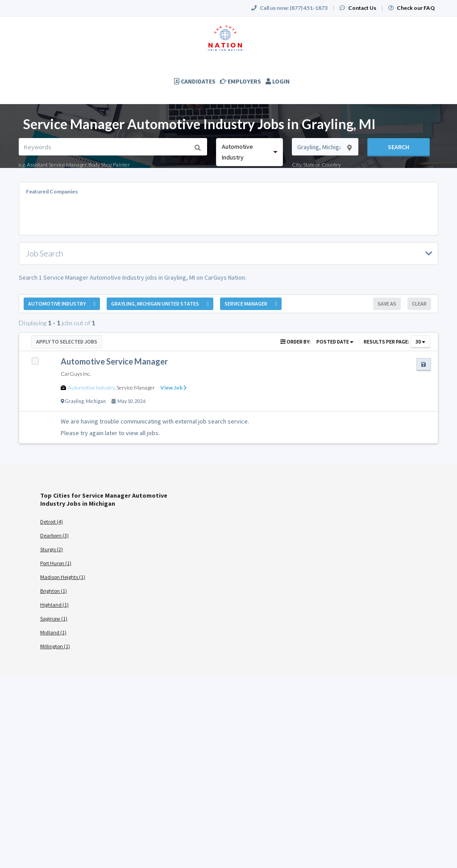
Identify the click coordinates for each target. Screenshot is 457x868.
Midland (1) (53, 632)
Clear (419, 304)
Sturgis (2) (52, 549)
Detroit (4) (52, 522)
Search (399, 147)
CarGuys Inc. (76, 374)
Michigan (96, 401)
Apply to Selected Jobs (67, 342)
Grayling (75, 401)
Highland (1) (54, 605)
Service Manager (136, 388)
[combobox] (249, 152)
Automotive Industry (91, 388)
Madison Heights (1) (63, 577)
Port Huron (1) (56, 563)
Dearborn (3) (54, 535)
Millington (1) (55, 646)
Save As (387, 304)
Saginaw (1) (54, 619)
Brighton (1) (54, 591)
